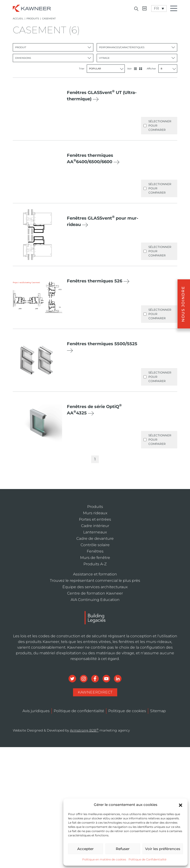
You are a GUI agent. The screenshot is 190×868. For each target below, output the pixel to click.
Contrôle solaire (95, 545)
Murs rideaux (95, 513)
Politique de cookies (127, 711)
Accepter (85, 849)
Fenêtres (95, 551)
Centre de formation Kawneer (95, 593)
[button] (181, 805)
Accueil (18, 19)
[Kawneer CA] (145, 8)
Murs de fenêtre (95, 558)
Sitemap (158, 711)
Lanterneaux (95, 532)
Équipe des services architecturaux (95, 587)
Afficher (162, 69)
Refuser (123, 849)
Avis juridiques (36, 711)
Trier (102, 69)
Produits (33, 19)
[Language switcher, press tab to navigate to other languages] (159, 9)
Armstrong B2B (84, 730)
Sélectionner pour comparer (157, 126)
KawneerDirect (95, 692)
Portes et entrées (95, 519)
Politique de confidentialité (79, 711)
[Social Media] (73, 678)
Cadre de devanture (95, 538)
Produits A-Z (95, 564)
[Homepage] (32, 8)
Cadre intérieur (95, 526)
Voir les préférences (163, 849)
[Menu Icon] (175, 9)
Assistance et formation (95, 574)
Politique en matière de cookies (104, 859)
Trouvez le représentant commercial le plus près (95, 581)
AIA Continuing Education (95, 600)
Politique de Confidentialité (147, 859)
